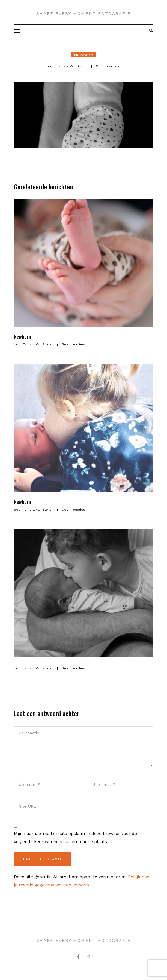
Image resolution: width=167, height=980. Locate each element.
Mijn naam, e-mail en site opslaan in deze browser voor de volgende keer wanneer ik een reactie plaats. (75, 837)
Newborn (83, 55)
